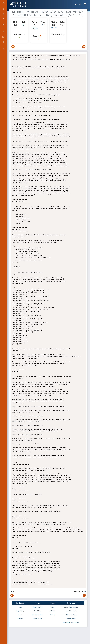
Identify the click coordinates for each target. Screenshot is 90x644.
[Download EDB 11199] (41, 36)
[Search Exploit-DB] (85, 4)
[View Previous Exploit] (13, 47)
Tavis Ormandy (35, 28)
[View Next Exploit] (84, 47)
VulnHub (53, 615)
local (43, 25)
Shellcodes (20, 619)
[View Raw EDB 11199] (39, 39)
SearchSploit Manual (38, 615)
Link (85, 591)
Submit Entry (38, 611)
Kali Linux (52, 611)
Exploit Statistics (38, 619)
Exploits (20, 607)
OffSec (52, 607)
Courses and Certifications (71, 607)
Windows (54, 28)
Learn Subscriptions (71, 611)
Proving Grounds (71, 619)
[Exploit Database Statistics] (76, 4)
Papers (20, 615)
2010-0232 (24, 25)
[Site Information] (80, 4)
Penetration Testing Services (71, 622)
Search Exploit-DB (38, 607)
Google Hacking (20, 611)
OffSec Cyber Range (71, 615)
